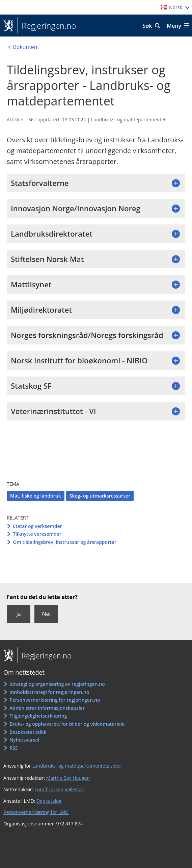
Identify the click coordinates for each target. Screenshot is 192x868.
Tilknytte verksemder (37, 534)
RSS (13, 748)
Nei (46, 614)
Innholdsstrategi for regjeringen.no (49, 692)
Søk (147, 26)
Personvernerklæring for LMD (36, 812)
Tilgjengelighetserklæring (38, 716)
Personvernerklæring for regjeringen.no (55, 700)
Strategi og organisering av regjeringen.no (57, 684)
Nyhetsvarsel (24, 740)
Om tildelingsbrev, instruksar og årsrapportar (65, 542)
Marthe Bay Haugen (68, 778)
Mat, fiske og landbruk (36, 496)
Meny (174, 26)
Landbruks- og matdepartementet (128, 119)
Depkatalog (49, 801)
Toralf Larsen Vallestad (59, 789)
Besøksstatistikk (28, 732)
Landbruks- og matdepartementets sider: (77, 766)
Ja (18, 614)
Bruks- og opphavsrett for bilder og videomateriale (67, 724)
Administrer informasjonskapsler (47, 708)
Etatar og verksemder (37, 526)
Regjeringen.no (47, 26)
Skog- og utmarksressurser (100, 496)
